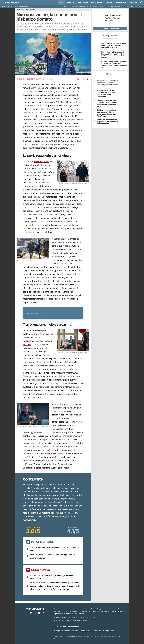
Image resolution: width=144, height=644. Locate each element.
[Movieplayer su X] (31, 613)
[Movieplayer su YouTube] (39, 613)
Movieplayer (20, 9)
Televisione (83, 2)
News (65, 6)
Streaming (121, 2)
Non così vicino (41, 161)
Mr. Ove (27, 345)
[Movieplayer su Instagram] (35, 613)
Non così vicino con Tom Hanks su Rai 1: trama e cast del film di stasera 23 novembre (114, 45)
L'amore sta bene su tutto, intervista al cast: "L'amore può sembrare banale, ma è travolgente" (106, 103)
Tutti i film (94, 6)
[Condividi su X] (78, 79)
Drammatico (109, 20)
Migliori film (83, 6)
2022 (110, 18)
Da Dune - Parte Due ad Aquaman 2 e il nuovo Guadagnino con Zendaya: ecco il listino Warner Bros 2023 (114, 65)
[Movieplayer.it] (11, 2)
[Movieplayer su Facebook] (27, 613)
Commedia (117, 18)
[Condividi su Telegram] (87, 79)
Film (61, 2)
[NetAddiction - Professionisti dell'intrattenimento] (71, 627)
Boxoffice (139, 6)
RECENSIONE (21, 79)
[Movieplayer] (35, 609)
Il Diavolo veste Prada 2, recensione (20, 6)
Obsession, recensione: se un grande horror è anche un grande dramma (107, 121)
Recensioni (73, 6)
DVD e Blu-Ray (129, 6)
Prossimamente (117, 6)
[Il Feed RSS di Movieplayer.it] (43, 613)
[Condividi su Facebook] (73, 79)
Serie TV (70, 2)
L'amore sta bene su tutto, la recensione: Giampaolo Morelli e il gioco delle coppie (107, 83)
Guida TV (133, 2)
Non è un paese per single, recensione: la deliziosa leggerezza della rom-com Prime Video (106, 113)
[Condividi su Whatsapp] (83, 79)
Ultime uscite (104, 6)
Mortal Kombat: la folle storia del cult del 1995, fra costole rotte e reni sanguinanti (107, 92)
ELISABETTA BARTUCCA (35, 79)
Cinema (109, 2)
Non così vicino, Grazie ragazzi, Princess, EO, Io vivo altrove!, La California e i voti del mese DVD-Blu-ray (113, 55)
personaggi (97, 2)
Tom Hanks (52, 454)
